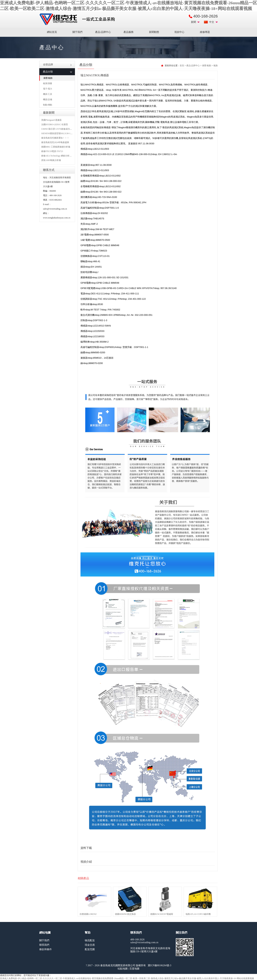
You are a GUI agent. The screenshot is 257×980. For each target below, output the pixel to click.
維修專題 (205, 32)
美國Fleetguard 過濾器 (51, 120)
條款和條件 (46, 949)
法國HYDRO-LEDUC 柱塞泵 (55, 124)
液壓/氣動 (48, 78)
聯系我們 (44, 945)
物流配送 (90, 940)
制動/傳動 (48, 105)
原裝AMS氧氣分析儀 (51, 160)
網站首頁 (52, 32)
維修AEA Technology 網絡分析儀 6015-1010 (61, 156)
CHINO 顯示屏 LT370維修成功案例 (58, 129)
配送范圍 (90, 949)
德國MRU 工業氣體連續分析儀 (56, 147)
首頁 (182, 66)
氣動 (216, 66)
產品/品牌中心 (103, 32)
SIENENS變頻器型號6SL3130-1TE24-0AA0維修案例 (65, 133)
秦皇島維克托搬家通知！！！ (55, 138)
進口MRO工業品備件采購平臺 (78, 19)
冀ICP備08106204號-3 (159, 965)
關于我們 (77, 32)
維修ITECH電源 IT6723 (52, 151)
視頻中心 (179, 32)
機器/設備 (48, 99)
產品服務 (128, 32)
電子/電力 (48, 89)
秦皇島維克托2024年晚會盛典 (55, 142)
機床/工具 (48, 94)
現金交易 (90, 945)
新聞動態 (154, 32)
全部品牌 (57, 65)
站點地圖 (123, 969)
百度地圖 (134, 969)
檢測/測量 (48, 83)
